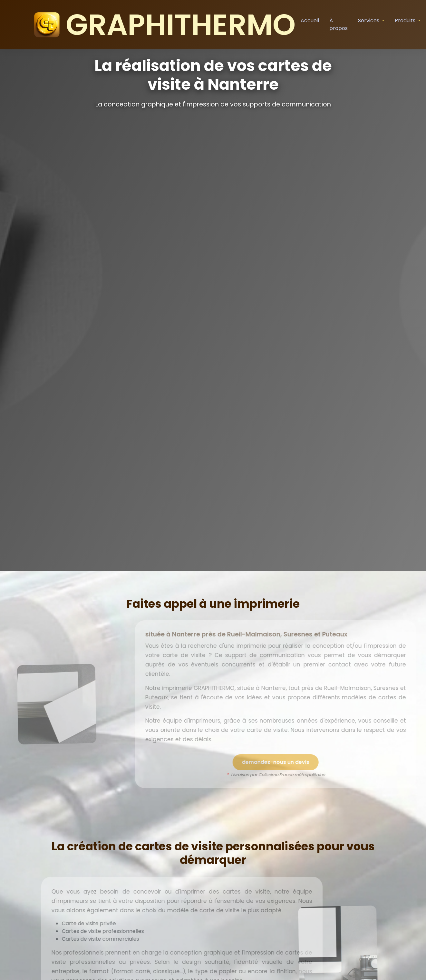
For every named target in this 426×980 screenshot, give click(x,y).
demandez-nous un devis (290, 762)
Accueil (310, 20)
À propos (339, 24)
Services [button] (369, 20)
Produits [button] (406, 20)
